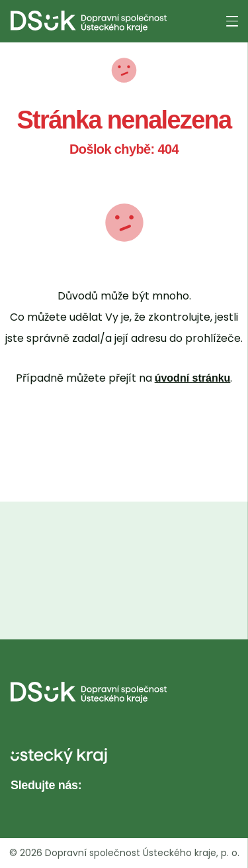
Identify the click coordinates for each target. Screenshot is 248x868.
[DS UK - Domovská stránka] (89, 21)
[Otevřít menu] (232, 21)
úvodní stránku (193, 378)
